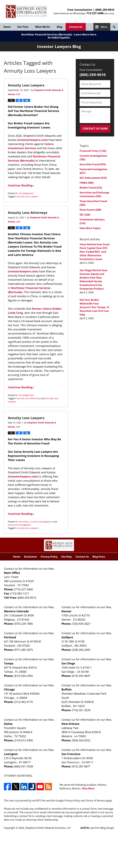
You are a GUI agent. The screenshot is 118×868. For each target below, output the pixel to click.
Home (7, 27)
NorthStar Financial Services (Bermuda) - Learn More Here (59, 34)
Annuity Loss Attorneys (28, 212)
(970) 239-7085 (24, 624)
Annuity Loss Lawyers (26, 85)
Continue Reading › (21, 185)
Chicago (9, 689)
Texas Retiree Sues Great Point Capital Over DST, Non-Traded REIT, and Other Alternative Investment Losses (95, 252)
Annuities (24, 522)
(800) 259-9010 (105, 10)
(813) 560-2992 (24, 676)
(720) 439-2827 (81, 624)
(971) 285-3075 (24, 650)
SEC (85, 215)
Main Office (12, 573)
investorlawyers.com (33, 140)
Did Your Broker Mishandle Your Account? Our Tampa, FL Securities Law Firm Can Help (95, 307)
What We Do (43, 27)
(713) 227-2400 (24, 589)
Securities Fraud (93, 164)
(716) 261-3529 (81, 710)
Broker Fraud (91, 188)
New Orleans (70, 724)
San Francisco (71, 754)
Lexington (11, 754)
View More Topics (90, 228)
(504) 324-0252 (81, 740)
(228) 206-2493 (81, 650)
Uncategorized (26, 193)
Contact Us (76, 27)
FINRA (87, 183)
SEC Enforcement (93, 178)
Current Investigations (41, 522)
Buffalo (67, 689)
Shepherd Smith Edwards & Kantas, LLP (48, 828)
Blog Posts (99, 557)
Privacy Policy (49, 557)
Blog (60, 27)
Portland (10, 637)
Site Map (66, 557)
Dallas (8, 724)
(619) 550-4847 (81, 676)
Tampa (9, 663)
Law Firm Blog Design (97, 828)
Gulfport (67, 637)
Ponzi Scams (90, 210)
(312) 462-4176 (24, 702)
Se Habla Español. (59, 37)
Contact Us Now (95, 128)
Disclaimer (30, 557)
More (104, 27)
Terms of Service (95, 801)
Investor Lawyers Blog (26, 12)
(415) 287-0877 (81, 766)
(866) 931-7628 (24, 766)
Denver (66, 611)
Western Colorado (16, 611)
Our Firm (23, 27)
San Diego (68, 663)
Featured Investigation (19, 525)
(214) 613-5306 (24, 740)
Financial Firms (93, 151)
